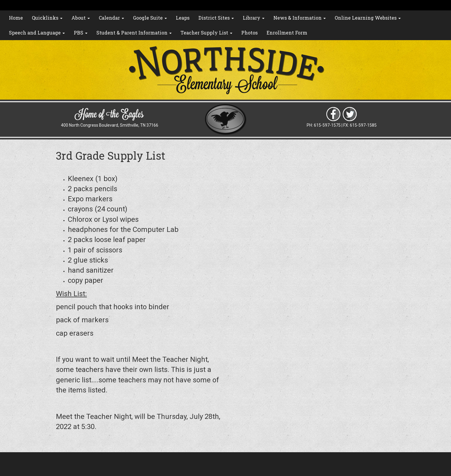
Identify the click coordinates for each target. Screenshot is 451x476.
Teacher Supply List (206, 33)
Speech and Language (37, 33)
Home (16, 18)
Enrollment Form (287, 33)
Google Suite (150, 18)
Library (254, 18)
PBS (81, 33)
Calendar (111, 18)
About (81, 18)
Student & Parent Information (134, 33)
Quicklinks (47, 18)
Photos (249, 33)
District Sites (216, 18)
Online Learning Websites (368, 18)
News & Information (300, 18)
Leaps (183, 18)
